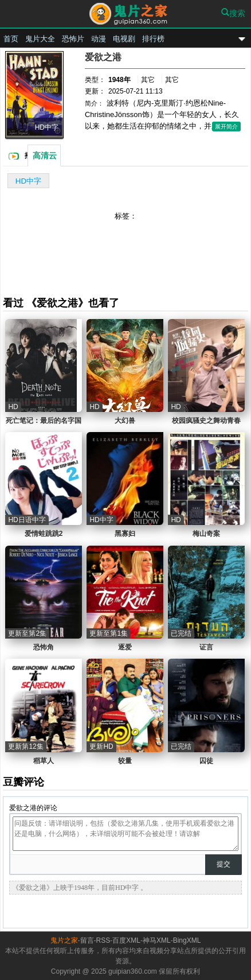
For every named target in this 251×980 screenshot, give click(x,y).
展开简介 (226, 127)
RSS (103, 940)
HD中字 (28, 181)
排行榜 (153, 39)
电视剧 (124, 39)
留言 (87, 940)
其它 (148, 80)
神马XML (157, 940)
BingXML (187, 940)
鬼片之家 (125, 15)
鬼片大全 (40, 39)
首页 (11, 39)
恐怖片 (73, 39)
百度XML (126, 940)
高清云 (45, 155)
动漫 (99, 39)
